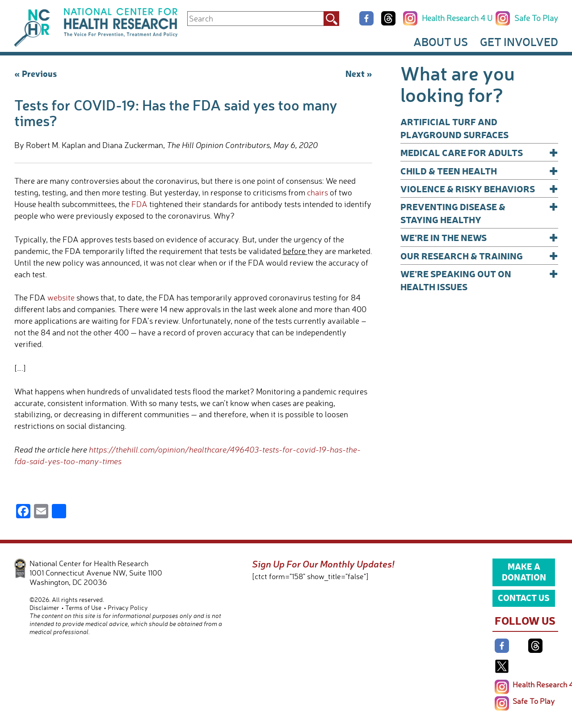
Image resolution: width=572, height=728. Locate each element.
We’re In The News (479, 237)
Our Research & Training (479, 256)
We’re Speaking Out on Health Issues (479, 280)
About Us (441, 42)
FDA (139, 204)
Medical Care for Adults (479, 152)
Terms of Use (83, 607)
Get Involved (519, 42)
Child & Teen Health (479, 171)
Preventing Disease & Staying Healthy (479, 213)
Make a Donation (524, 571)
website (61, 297)
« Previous (36, 73)
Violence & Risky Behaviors (479, 188)
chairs (318, 192)
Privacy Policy (128, 607)
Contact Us (524, 597)
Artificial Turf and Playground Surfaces (454, 128)
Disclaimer (44, 607)
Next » (359, 73)
